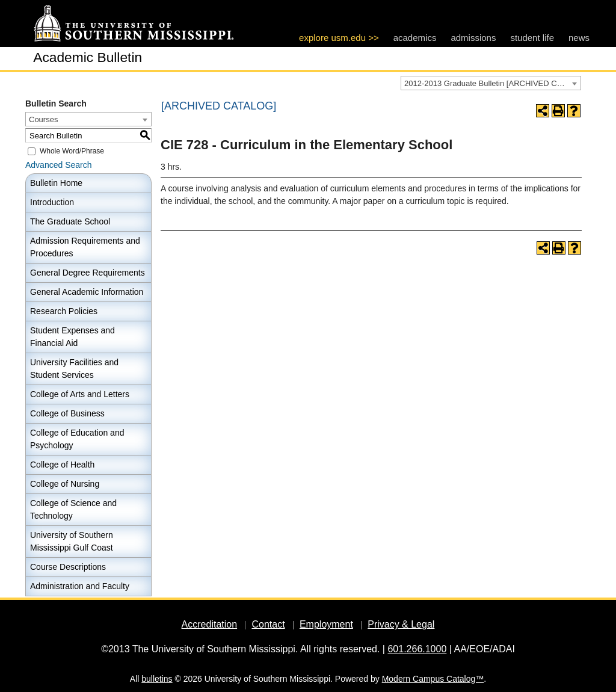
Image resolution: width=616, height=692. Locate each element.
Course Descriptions (68, 567)
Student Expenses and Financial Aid (72, 337)
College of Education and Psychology (77, 439)
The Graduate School (70, 221)
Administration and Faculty (80, 586)
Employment (326, 624)
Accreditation (210, 624)
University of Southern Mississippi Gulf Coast (72, 541)
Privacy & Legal (401, 624)
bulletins (157, 679)
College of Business (67, 413)
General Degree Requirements (88, 273)
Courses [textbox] (43, 119)
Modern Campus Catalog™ (433, 679)
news (579, 38)
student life (532, 38)
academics (415, 38)
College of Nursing (65, 484)
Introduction (52, 202)
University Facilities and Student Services (74, 369)
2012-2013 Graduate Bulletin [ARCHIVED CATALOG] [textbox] (492, 83)
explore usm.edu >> (339, 38)
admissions (473, 38)
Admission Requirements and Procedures (85, 247)
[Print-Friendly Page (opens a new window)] (558, 111)
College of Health (62, 465)
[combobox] (491, 83)
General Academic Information (87, 292)
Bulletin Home (56, 183)
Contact (268, 624)
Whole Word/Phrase (72, 151)
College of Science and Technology (73, 509)
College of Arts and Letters (80, 394)
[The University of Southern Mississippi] (134, 24)
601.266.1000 (417, 649)
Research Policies (64, 311)
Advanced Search (59, 165)
